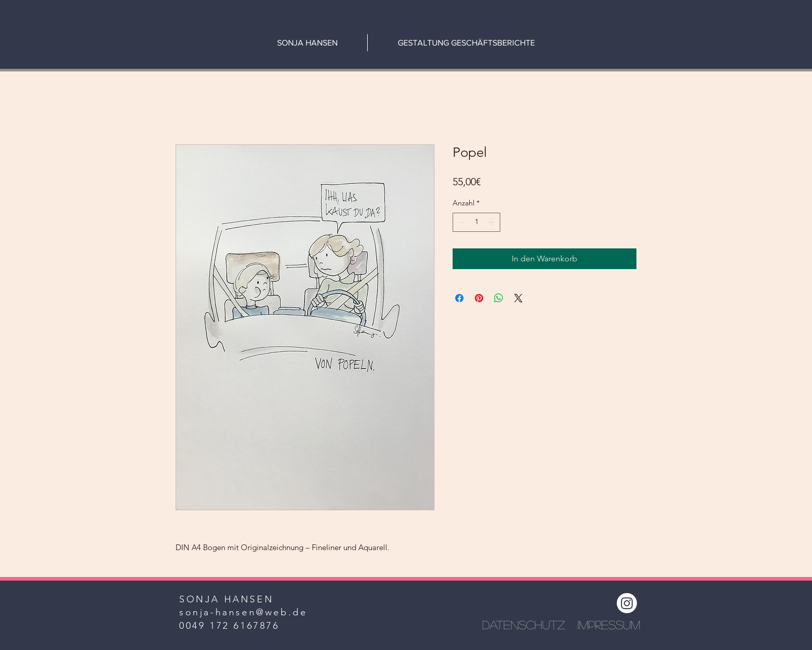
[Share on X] (518, 298)
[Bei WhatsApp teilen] (499, 298)
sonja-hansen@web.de (243, 612)
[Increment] (492, 222)
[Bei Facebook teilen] (459, 298)
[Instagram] (627, 603)
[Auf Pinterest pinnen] (479, 298)
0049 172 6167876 (229, 626)
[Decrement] (461, 222)
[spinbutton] (476, 222)
